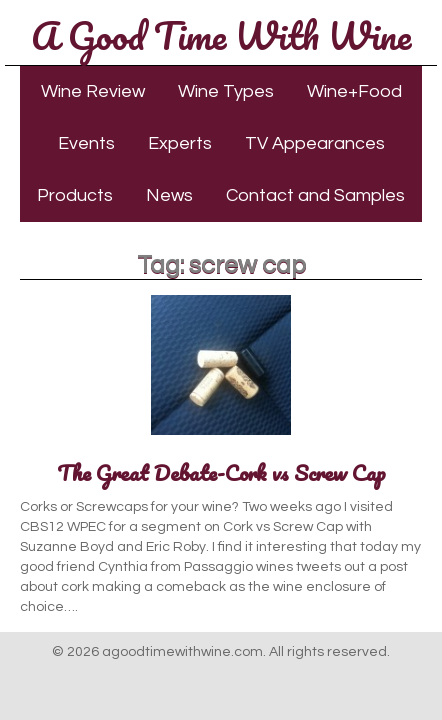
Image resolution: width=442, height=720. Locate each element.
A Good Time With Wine (221, 35)
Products (75, 195)
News (169, 195)
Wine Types (226, 91)
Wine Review (93, 91)
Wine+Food (354, 91)
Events (86, 143)
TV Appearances (315, 143)
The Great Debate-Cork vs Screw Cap (221, 472)
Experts (180, 143)
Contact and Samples (315, 195)
